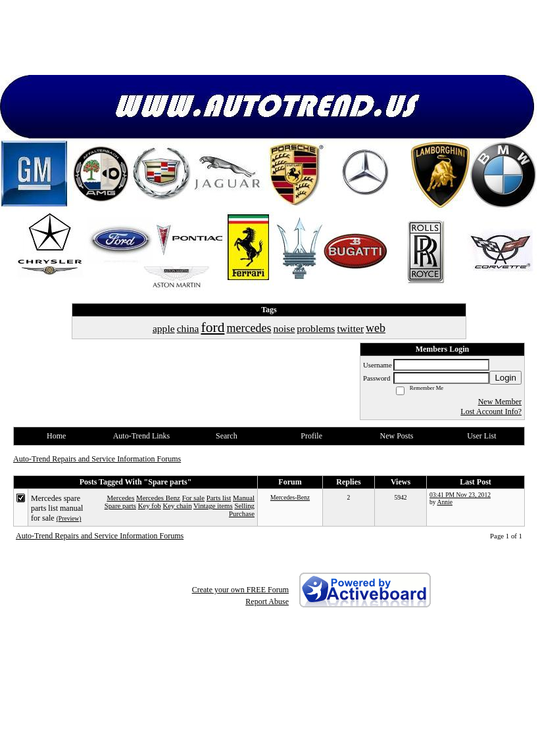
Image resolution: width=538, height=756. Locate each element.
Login (505, 378)
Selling (244, 506)
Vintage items (213, 506)
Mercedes (120, 498)
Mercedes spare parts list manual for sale (57, 508)
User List (481, 436)
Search (227, 436)
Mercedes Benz (158, 498)
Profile (311, 436)
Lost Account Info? (491, 412)
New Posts (396, 436)
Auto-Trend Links (142, 436)
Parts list (219, 498)
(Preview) (69, 518)
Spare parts (120, 506)
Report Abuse (267, 602)
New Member (500, 402)
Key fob (150, 506)
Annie (444, 502)
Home (56, 436)
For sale (193, 498)
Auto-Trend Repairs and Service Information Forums (97, 459)
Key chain (177, 506)
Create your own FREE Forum (240, 590)
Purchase (242, 513)
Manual (244, 498)
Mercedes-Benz (290, 497)
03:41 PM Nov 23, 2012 (460, 495)
